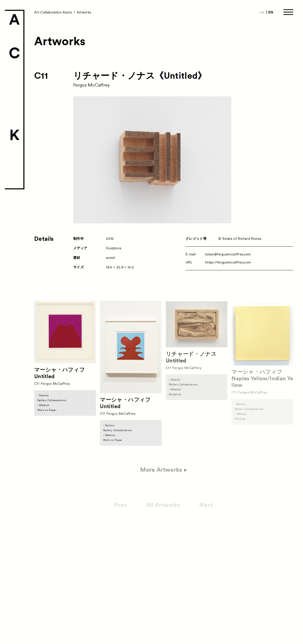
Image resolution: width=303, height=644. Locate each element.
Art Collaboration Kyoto (53, 12)
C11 (41, 76)
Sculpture (114, 248)
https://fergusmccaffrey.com (228, 262)
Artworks (84, 12)
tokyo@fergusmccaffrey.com (228, 254)
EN (271, 12)
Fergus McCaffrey (92, 85)
